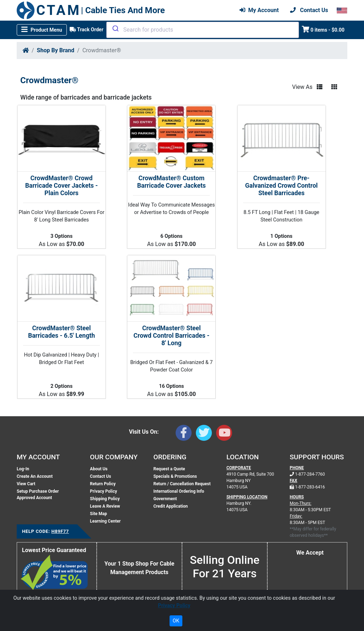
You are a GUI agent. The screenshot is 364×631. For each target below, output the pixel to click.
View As (302, 87)
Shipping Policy (105, 499)
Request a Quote (169, 469)
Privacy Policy (103, 491)
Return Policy (103, 484)
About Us (99, 469)
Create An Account (35, 476)
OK (176, 621)
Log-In (23, 469)
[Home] (26, 50)
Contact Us (100, 476)
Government (165, 499)
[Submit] (115, 28)
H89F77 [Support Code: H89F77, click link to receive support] (60, 531)
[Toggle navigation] (42, 30)
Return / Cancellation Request (182, 484)
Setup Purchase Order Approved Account (38, 494)
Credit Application (170, 506)
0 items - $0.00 (323, 29)
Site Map (98, 514)
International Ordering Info (179, 491)
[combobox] (203, 30)
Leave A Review (105, 506)
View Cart (26, 484)
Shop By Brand (56, 50)
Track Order (87, 30)
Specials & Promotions (175, 476)
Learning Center (105, 521)
